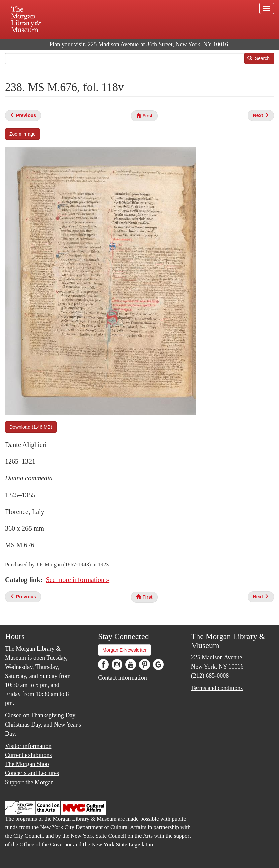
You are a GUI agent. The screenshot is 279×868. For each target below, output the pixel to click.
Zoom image (22, 134)
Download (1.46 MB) (31, 427)
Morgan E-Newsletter (124, 650)
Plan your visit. (68, 44)
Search (259, 58)
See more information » (78, 580)
